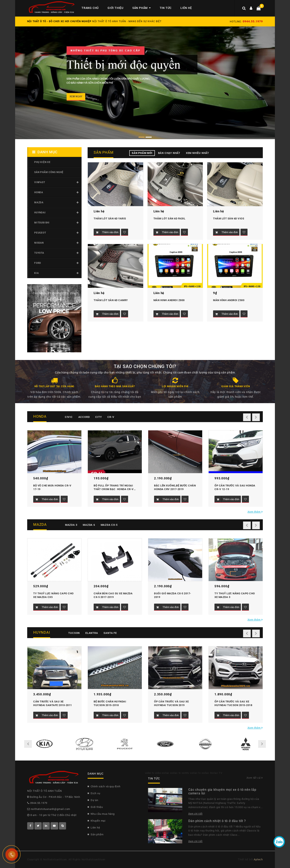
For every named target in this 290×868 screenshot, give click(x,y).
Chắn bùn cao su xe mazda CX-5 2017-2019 (113, 595)
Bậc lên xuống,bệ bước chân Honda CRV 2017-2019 (175, 487)
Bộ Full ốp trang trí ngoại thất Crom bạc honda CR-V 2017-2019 (114, 488)
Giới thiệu (115, 8)
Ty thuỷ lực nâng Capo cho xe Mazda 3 (235, 595)
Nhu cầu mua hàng (101, 814)
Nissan (39, 243)
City (98, 417)
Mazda (39, 202)
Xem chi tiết (195, 814)
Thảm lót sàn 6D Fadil (169, 219)
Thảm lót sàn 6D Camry (111, 300)
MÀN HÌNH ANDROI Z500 (229, 300)
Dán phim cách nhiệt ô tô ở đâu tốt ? (217, 821)
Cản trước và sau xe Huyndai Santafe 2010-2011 (53, 703)
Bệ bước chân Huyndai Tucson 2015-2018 (110, 703)
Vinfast (40, 182)
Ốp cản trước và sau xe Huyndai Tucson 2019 (172, 703)
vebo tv (150, 773)
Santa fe (110, 633)
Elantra (92, 633)
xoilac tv (176, 773)
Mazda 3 (71, 525)
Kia (36, 273)
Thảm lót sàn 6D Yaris (110, 219)
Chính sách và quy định (104, 786)
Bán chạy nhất (169, 153)
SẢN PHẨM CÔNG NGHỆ (49, 172)
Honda (39, 192)
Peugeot (40, 233)
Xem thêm (255, 512)
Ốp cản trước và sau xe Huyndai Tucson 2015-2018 (233, 703)
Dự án (93, 800)
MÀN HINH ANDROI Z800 (169, 300)
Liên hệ (186, 8)
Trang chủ (90, 8)
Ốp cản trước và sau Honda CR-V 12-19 (235, 487)
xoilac (166, 773)
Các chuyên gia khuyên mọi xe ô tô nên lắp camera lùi (222, 791)
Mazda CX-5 (109, 525)
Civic (69, 417)
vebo (158, 773)
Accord (84, 417)
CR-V (111, 417)
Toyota (39, 253)
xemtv (185, 773)
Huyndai (40, 213)
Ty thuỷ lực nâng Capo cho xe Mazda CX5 (54, 595)
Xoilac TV (216, 773)
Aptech (258, 859)
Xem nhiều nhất (197, 153)
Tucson (74, 633)
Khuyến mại (97, 821)
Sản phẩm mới (142, 153)
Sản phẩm (142, 8)
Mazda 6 (89, 525)
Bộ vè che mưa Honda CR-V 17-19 (53, 487)
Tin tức (166, 8)
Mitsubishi (42, 223)
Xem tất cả (255, 778)
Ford (38, 263)
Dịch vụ (94, 793)
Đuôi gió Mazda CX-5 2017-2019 (173, 595)
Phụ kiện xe (42, 162)
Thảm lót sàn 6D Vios (229, 219)
